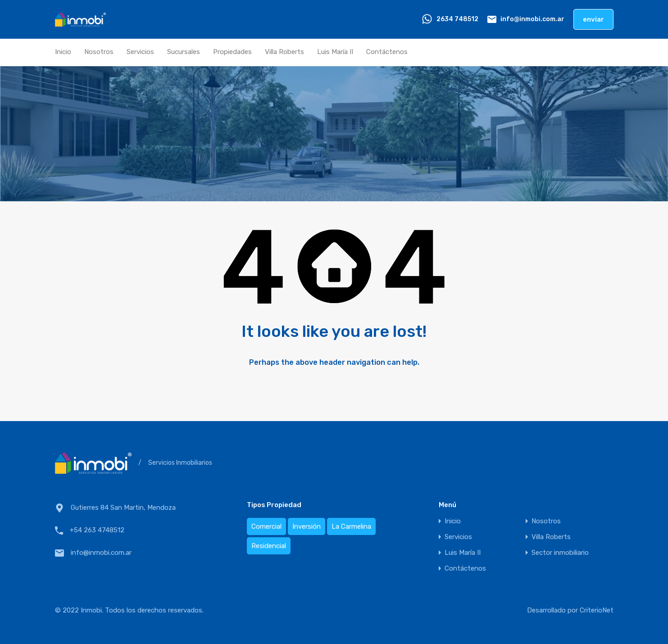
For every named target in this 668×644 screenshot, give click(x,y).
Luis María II (335, 52)
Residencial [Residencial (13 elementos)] (269, 546)
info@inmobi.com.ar (532, 19)
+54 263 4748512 (97, 530)
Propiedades (232, 52)
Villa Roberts (284, 52)
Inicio (63, 52)
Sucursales (184, 52)
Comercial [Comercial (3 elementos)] (266, 526)
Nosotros (99, 52)
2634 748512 (457, 19)
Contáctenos (387, 52)
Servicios (140, 52)
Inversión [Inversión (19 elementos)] (307, 526)
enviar (593, 19)
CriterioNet (597, 610)
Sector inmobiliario (560, 553)
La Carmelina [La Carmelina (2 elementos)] (351, 526)
